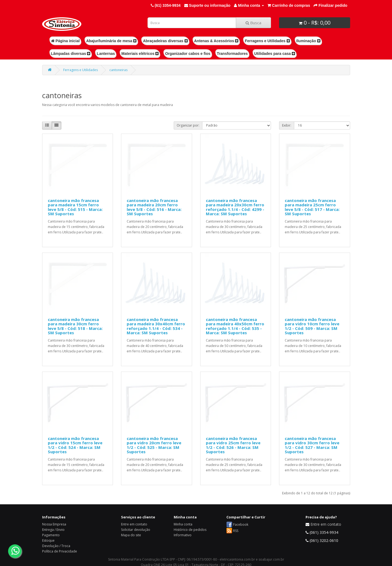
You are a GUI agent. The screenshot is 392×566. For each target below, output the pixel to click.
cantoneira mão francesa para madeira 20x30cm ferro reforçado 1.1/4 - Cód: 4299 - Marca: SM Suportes (235, 207)
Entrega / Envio (53, 530)
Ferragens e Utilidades (267, 41)
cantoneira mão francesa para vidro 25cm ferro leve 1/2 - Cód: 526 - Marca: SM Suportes (233, 445)
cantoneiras (118, 70)
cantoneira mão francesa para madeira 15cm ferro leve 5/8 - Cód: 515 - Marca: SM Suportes (75, 207)
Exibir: (287, 125)
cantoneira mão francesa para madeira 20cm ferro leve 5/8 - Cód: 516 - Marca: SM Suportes (154, 207)
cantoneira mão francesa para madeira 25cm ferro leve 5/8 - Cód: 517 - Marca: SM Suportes (312, 207)
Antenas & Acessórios (216, 41)
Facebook (241, 524)
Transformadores (232, 54)
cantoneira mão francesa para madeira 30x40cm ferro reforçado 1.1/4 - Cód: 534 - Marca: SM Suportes (156, 326)
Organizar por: (188, 125)
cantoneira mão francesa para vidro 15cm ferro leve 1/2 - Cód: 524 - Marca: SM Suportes (75, 445)
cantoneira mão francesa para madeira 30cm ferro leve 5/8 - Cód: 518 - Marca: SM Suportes (75, 326)
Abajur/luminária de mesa (111, 41)
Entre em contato (134, 524)
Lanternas (106, 54)
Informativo (183, 535)
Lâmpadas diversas (71, 54)
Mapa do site (131, 535)
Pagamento (51, 535)
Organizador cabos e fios (188, 54)
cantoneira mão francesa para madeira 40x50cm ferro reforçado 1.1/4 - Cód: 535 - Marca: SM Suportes (235, 326)
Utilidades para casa (275, 54)
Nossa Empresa (54, 524)
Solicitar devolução (136, 530)
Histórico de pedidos (190, 530)
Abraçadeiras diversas (165, 41)
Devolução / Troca (56, 546)
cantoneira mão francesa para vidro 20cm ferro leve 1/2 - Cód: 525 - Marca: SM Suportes (154, 445)
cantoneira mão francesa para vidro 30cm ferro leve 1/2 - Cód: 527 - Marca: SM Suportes (312, 445)
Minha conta (183, 524)
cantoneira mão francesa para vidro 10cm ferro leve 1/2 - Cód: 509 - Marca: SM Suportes (312, 326)
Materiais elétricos (140, 54)
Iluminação (308, 41)
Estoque (48, 540)
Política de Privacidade (60, 551)
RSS (236, 531)
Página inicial (65, 41)
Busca (253, 23)
